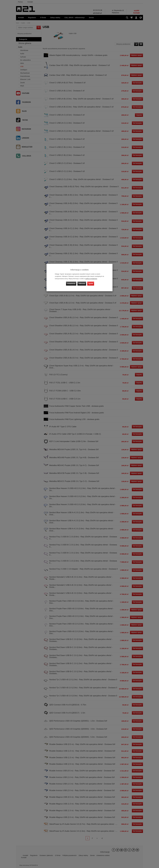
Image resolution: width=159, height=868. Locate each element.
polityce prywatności (91, 279)
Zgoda (91, 284)
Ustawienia (71, 284)
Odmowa (82, 284)
